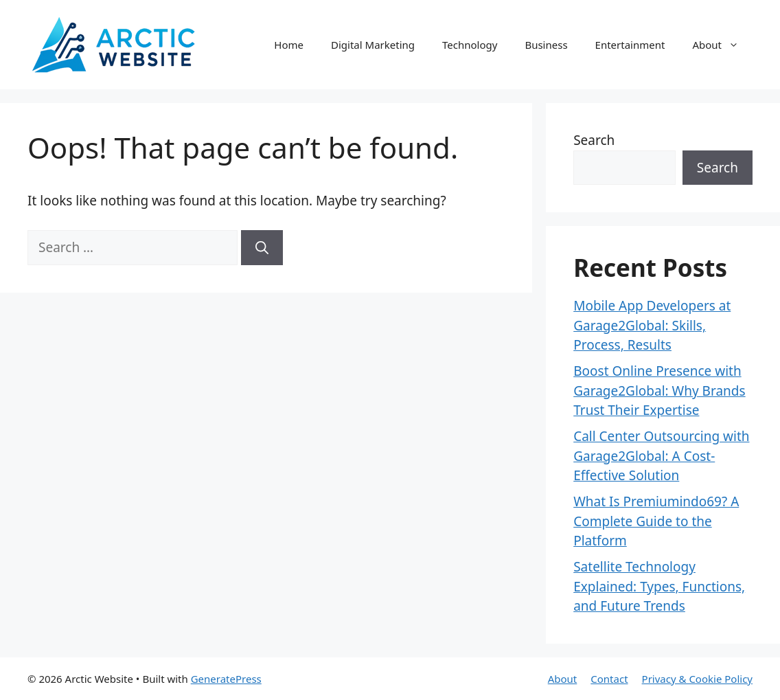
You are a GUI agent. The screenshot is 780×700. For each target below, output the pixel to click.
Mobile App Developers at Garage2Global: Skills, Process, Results (652, 325)
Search (594, 140)
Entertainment (630, 45)
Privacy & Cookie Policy (697, 679)
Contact (609, 679)
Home (289, 45)
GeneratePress (226, 679)
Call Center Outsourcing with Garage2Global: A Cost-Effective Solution (661, 456)
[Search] (262, 248)
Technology (470, 45)
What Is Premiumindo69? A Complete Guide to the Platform (656, 521)
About (722, 45)
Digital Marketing (373, 45)
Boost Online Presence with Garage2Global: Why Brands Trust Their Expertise (659, 391)
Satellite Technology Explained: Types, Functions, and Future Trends (659, 586)
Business (546, 45)
